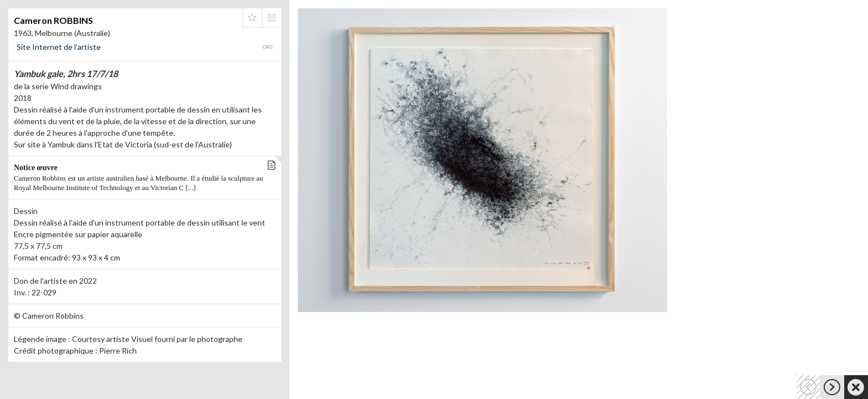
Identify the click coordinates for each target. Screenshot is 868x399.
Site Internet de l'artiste (59, 47)
